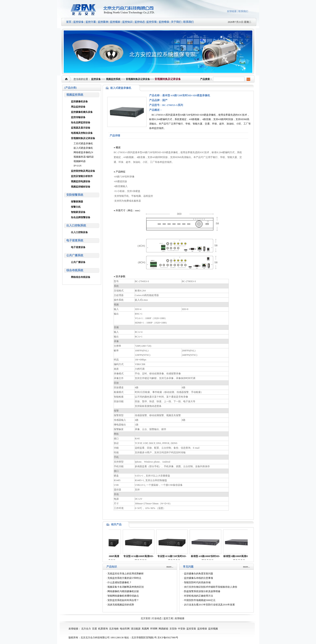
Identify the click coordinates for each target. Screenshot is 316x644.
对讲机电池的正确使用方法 (199, 596)
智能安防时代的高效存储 (197, 582)
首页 (69, 22)
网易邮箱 (163, 629)
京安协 (173, 629)
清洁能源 (136, 629)
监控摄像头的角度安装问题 (199, 574)
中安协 (182, 629)
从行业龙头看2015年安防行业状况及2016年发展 (209, 605)
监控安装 (152, 22)
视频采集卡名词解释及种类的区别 (126, 587)
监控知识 (127, 22)
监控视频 (213, 629)
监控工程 (168, 618)
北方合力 (86, 629)
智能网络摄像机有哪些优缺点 (123, 596)
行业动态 (157, 618)
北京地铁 (114, 629)
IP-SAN (77, 166)
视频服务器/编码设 (84, 157)
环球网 (154, 629)
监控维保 (164, 22)
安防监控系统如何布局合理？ (123, 600)
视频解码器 (80, 161)
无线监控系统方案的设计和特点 (124, 578)
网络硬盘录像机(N (83, 152)
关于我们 (176, 22)
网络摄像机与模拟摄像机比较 (123, 591)
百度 (95, 629)
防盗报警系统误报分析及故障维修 (202, 591)
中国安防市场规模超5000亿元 (200, 600)
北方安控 (146, 618)
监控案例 (103, 22)
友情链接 (232, 11)
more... (170, 567)
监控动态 (140, 22)
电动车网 (125, 629)
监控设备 (78, 22)
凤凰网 (145, 629)
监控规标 (115, 22)
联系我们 (243, 11)
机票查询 (103, 629)
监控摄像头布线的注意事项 (199, 578)
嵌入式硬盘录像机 (83, 148)
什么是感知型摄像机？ (120, 582)
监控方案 (91, 22)
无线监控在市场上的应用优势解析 (126, 574)
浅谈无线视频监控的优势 (121, 605)
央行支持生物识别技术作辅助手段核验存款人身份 (211, 587)
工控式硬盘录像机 (83, 143)
